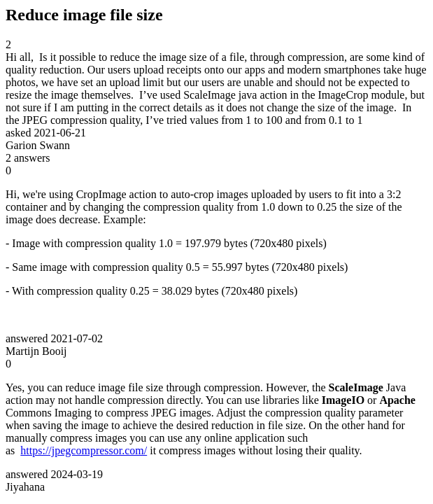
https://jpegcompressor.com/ (84, 450)
